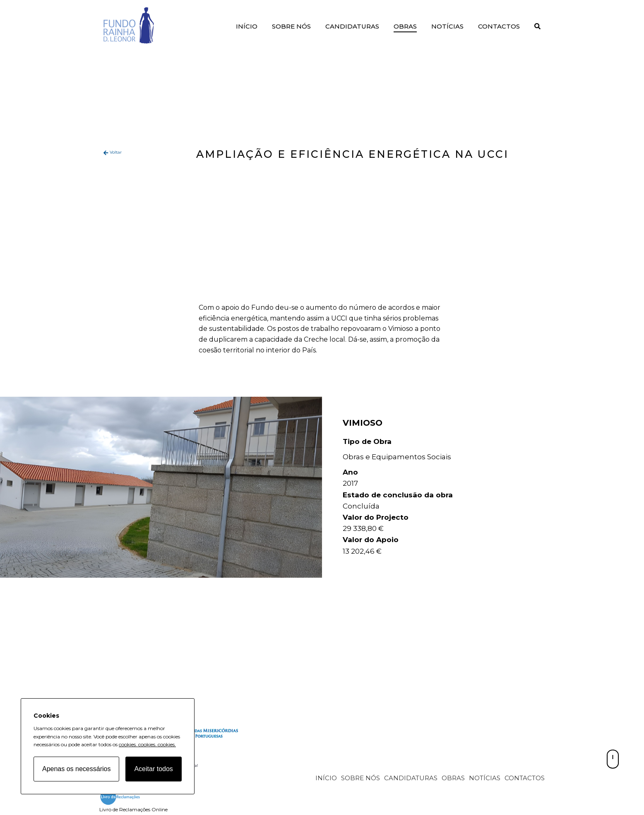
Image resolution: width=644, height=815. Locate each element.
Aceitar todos (153, 769)
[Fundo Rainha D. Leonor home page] (199, 739)
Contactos (499, 26)
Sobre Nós (291, 26)
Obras (405, 26)
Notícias (447, 26)
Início (247, 26)
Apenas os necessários (76, 769)
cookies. (128, 744)
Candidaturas (352, 26)
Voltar (116, 152)
